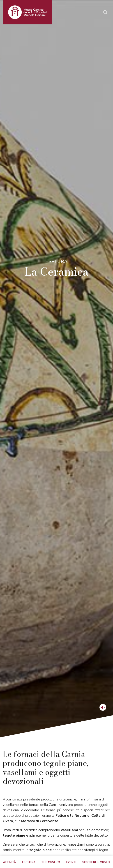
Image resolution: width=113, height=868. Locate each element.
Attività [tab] (9, 862)
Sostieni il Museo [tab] (96, 862)
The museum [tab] (51, 862)
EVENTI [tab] (71, 862)
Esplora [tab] (29, 862)
